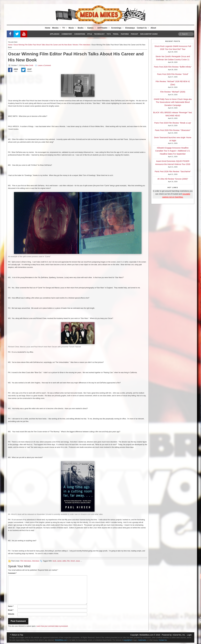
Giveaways (130, 28)
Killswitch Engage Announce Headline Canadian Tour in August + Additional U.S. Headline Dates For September (173, 151)
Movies (57, 28)
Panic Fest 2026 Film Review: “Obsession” (173, 130)
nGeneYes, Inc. (179, 635)
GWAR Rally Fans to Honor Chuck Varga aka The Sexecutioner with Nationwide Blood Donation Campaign (173, 102)
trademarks (142, 640)
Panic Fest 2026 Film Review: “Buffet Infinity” (173, 67)
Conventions (80, 34)
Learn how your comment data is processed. (52, 626)
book (54, 561)
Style (90, 34)
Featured (125, 34)
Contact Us (143, 28)
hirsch (73, 561)
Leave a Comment (44, 65)
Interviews (36, 561)
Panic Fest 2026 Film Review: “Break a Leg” (173, 123)
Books (82, 28)
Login (189, 635)
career (59, 561)
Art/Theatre (104, 28)
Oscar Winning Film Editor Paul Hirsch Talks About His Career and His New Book (43, 45)
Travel (116, 34)
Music (73, 28)
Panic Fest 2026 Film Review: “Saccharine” (173, 171)
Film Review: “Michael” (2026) (173, 92)
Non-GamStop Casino (149, 34)
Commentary (67, 34)
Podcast (135, 34)
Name (11, 606)
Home (48, 28)
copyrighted (128, 640)
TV (65, 28)
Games (92, 28)
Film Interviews (85, 45)
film (69, 561)
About (153, 28)
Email (11, 610)
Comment (12, 573)
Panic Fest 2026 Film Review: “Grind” (173, 74)
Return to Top (17, 635)
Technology (99, 34)
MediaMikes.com (146, 635)
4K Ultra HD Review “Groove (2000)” (173, 179)
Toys (109, 34)
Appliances (55, 34)
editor (64, 561)
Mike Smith (29, 65)
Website (11, 614)
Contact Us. (163, 640)
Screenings (117, 28)
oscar (78, 561)
